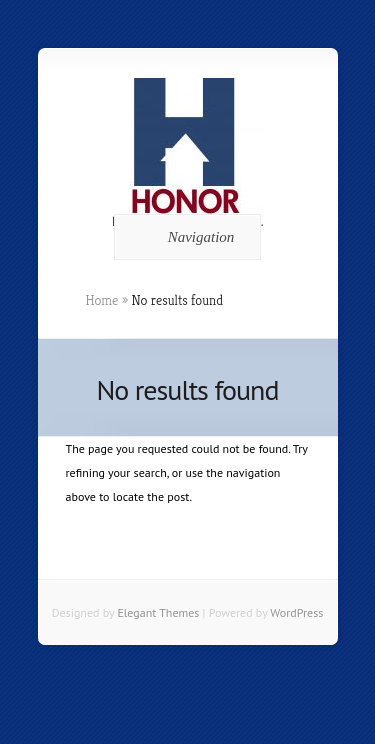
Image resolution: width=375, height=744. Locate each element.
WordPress (296, 612)
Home (102, 300)
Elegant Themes (158, 612)
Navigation (184, 237)
